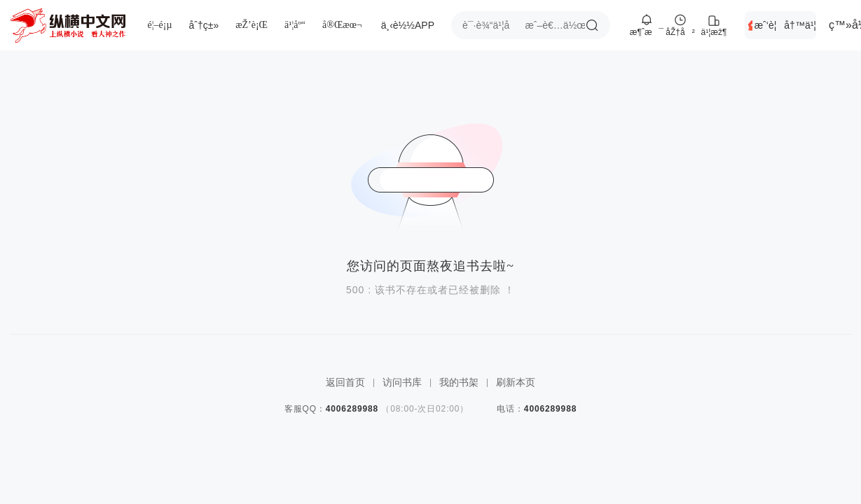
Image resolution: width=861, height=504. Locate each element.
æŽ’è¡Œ (252, 25)
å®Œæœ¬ (342, 25)
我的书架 (459, 383)
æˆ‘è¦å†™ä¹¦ (785, 25)
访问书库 (402, 383)
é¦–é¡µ (160, 25)
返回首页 (345, 383)
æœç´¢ (592, 25)
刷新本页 (516, 383)
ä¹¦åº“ (295, 25)
